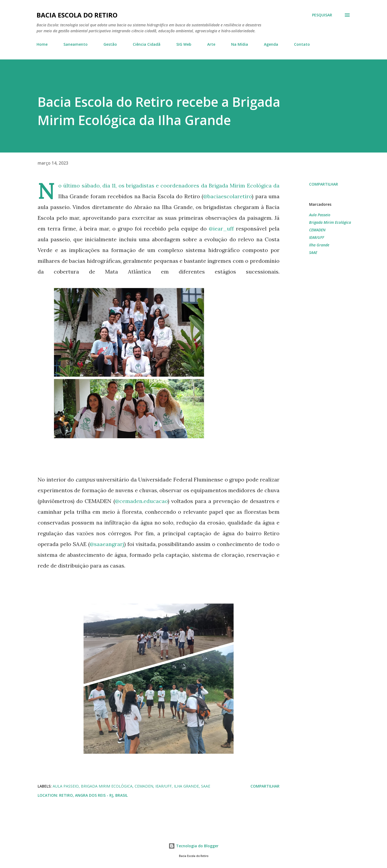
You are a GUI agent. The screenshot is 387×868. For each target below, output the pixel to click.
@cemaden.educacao (141, 501)
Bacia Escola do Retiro (77, 15)
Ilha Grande (319, 245)
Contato (302, 44)
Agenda (271, 44)
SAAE (313, 252)
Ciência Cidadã (147, 44)
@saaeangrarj (107, 544)
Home (42, 44)
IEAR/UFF (317, 237)
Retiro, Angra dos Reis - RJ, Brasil (93, 795)
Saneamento (76, 44)
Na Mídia (240, 44)
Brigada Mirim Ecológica (330, 222)
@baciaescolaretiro (227, 196)
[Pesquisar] (322, 15)
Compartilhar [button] (324, 184)
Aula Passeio (320, 215)
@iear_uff (221, 228)
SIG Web (184, 44)
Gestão (110, 44)
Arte (211, 44)
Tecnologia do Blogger (193, 846)
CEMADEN (317, 230)
